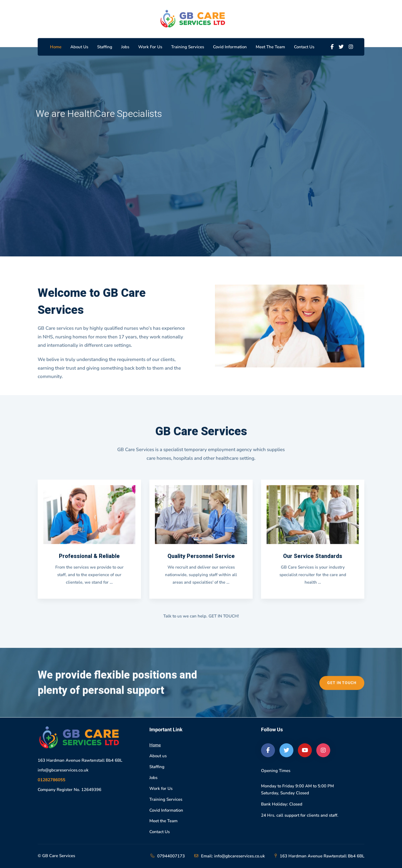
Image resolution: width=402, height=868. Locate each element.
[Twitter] (341, 47)
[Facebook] (332, 47)
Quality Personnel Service (201, 560)
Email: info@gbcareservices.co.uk (233, 856)
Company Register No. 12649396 (70, 790)
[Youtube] (305, 750)
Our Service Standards (313, 560)
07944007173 (171, 856)
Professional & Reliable (89, 560)
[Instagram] (351, 47)
